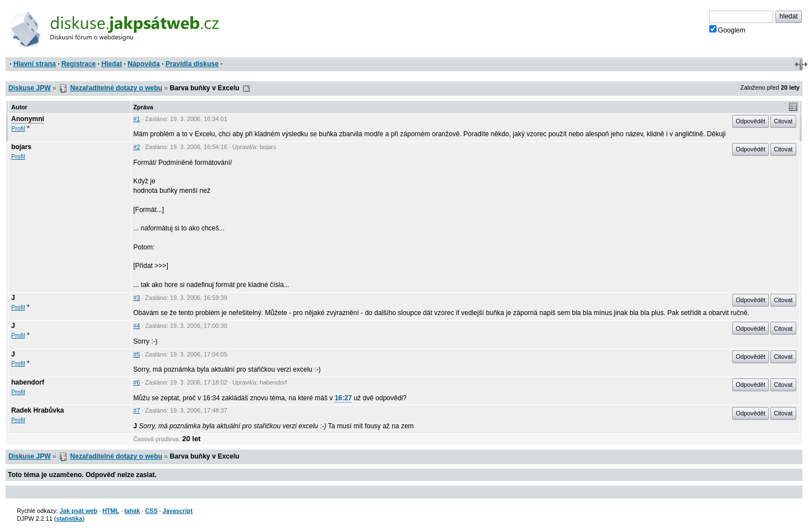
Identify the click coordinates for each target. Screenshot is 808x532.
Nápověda (144, 64)
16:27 (343, 398)
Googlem (727, 30)
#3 (137, 298)
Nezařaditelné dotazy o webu (116, 88)
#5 (137, 354)
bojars (21, 147)
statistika (69, 519)
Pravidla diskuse (192, 64)
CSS (151, 511)
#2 (137, 147)
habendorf (28, 382)
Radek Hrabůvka (38, 410)
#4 (137, 326)
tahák (132, 511)
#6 (137, 382)
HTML (111, 511)
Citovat (783, 121)
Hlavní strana (35, 64)
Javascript (178, 511)
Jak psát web (78, 511)
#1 (137, 119)
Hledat (112, 64)
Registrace (78, 64)
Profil (18, 128)
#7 (137, 410)
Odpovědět (750, 121)
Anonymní (28, 119)
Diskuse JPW (29, 88)
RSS (246, 89)
